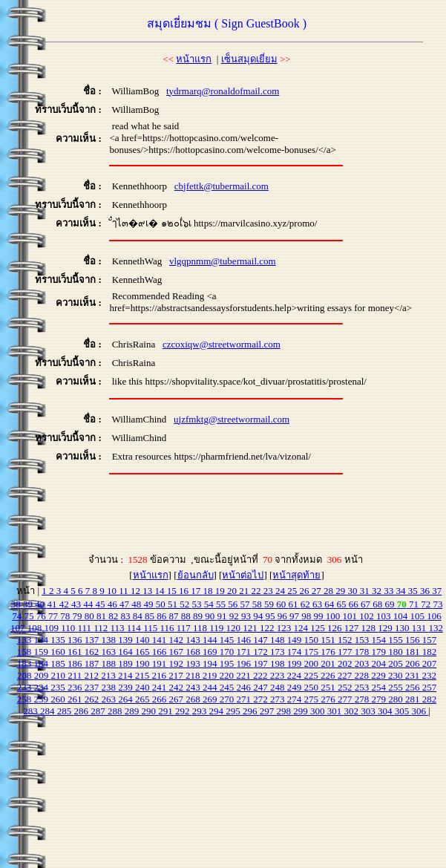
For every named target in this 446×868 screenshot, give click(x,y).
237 (93, 687)
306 (420, 711)
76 (42, 616)
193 (194, 663)
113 (119, 628)
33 (390, 591)
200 (313, 663)
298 (285, 711)
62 (306, 604)
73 (437, 604)
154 (380, 640)
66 (355, 604)
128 (370, 628)
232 (430, 675)
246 (245, 687)
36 (426, 591)
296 (251, 711)
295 (234, 711)
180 (397, 652)
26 (306, 591)
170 (228, 652)
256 (414, 687)
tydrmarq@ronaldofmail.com (223, 91)
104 (402, 616)
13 (148, 591)
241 (161, 687)
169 (211, 652)
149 (296, 640)
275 (313, 699)
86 (163, 616)
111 (85, 628)
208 (26, 675)
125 (319, 628)
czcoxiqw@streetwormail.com (222, 344)
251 (329, 687)
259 (43, 699)
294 (217, 711)
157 (430, 640)
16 (185, 591)
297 (268, 711)
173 (279, 652)
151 (329, 640)
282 (430, 699)
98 (307, 616)
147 (262, 640)
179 (380, 652)
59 (270, 604)
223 (279, 675)
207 (430, 663)
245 (228, 687)
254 (380, 687)
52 (186, 604)
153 (363, 640)
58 (258, 604)
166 (161, 652)
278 (363, 699)
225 (312, 675)
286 (82, 711)
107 (19, 628)
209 (43, 675)
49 (149, 604)
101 (351, 616)
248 (279, 687)
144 (211, 640)
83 (127, 616)
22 (258, 591)
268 (194, 699)
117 (185, 628)
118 (201, 628)
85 (151, 616)
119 (217, 628)
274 (296, 699)
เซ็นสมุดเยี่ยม (249, 59)
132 (436, 628)
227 (346, 675)
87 (175, 616)
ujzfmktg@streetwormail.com (232, 419)
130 (403, 628)
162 (93, 652)
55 (222, 604)
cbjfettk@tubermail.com (222, 186)
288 (116, 711)
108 (36, 628)
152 (346, 640)
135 (59, 640)
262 (93, 699)
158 (26, 652)
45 (101, 604)
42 (65, 604)
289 (133, 711)
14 (161, 591)
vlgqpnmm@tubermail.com (223, 261)
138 (110, 640)
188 (110, 663)
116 (168, 628)
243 (194, 687)
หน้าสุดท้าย (296, 575)
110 (69, 628)
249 (296, 687)
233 (26, 687)
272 (262, 699)
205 (397, 663)
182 (430, 652)
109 (52, 628)
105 (419, 616)
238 (110, 687)
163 (110, 652)
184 (43, 663)
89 (199, 616)
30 (354, 591)
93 (247, 616)
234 (43, 687)
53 (197, 604)
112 (102, 628)
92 (235, 616)
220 (228, 675)
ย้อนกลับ (196, 575)
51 (174, 604)
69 (390, 604)
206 (414, 663)
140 (144, 640)
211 (76, 675)
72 (427, 604)
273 (279, 699)
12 (137, 591)
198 (279, 663)
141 (161, 640)
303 (369, 711)
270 (228, 699)
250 (313, 687)
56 (234, 604)
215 (144, 675)
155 (397, 640)
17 (197, 591)
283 (32, 711)
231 (414, 675)
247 (262, 687)
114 (135, 628)
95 (272, 616)
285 (66, 711)
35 (414, 591)
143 (194, 640)
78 (66, 616)
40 (41, 604)
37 (437, 591)
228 (363, 675)
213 (109, 675)
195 (228, 663)
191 (161, 663)
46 (114, 604)
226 (329, 675)
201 (329, 663)
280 (397, 699)
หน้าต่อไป (243, 575)
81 (102, 616)
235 (59, 687)
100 (334, 616)
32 (378, 591)
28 (329, 591)
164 (127, 652)
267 (178, 699)
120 (235, 628)
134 (43, 640)
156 (414, 640)
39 (29, 604)
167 (178, 652)
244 (211, 687)
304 (386, 711)
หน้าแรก (194, 59)
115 (151, 628)
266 (161, 699)
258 (26, 699)
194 (211, 663)
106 (434, 616)
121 (251, 628)
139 (127, 640)
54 (210, 604)
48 (137, 604)
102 (368, 616)
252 (346, 687)
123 (285, 628)
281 (414, 699)
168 (194, 652)
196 (245, 663)
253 (363, 687)
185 (59, 663)
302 (352, 711)
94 (259, 616)
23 (269, 591)
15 (173, 591)
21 (245, 591)
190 (144, 663)
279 (380, 699)
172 (262, 652)
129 (386, 628)
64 (330, 604)
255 (397, 687)
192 (178, 663)
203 (363, 663)
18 (209, 591)
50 (162, 604)
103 (385, 616)
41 (53, 604)
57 (246, 604)
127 (353, 628)
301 (336, 711)
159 (43, 652)
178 (363, 652)
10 (113, 591)
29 (341, 591)
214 (127, 675)
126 (336, 628)
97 (295, 616)
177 (346, 652)
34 (402, 591)
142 (178, 640)
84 (139, 616)
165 (144, 652)
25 (293, 591)
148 (279, 640)
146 (245, 640)
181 (414, 652)
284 (49, 711)
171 (245, 652)
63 (318, 604)
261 (76, 699)
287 (99, 711)
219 (211, 675)
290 (150, 711)
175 (313, 652)
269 (211, 699)
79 (79, 616)
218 (194, 675)
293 (201, 711)
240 (144, 687)
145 (228, 640)
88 (187, 616)
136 (76, 640)
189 (127, 663)
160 (59, 652)
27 (318, 591)
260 (59, 699)
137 (93, 640)
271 (245, 699)
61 (294, 604)
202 (346, 663)
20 (233, 591)
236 (76, 687)
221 (245, 675)
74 (18, 616)
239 (127, 687)
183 (26, 663)
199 (296, 663)
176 (329, 652)
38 (17, 604)
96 (283, 616)
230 (397, 675)
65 (342, 604)
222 (262, 675)
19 (221, 591)
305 (403, 711)
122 (268, 628)
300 (319, 711)
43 (77, 604)
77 (54, 616)
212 (93, 675)
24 (281, 591)
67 (367, 604)
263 (110, 699)
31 (366, 591)
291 (167, 711)
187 (93, 663)
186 (76, 663)
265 (144, 699)
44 (89, 604)
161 (76, 652)
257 (430, 687)
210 (59, 675)
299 (302, 711)
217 (177, 675)
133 (26, 640)
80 (91, 616)
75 (30, 616)
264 (127, 699)
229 (380, 675)
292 (184, 711)
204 (380, 663)
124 (302, 628)
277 (346, 699)
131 (420, 628)
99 (320, 616)
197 (262, 663)
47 (125, 604)
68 (378, 604)
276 (329, 699)
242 (178, 687)
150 (313, 640)
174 (296, 652)
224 (296, 675)
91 (223, 616)
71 (415, 604)
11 (125, 591)
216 (161, 675)
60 (282, 604)
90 (211, 616)
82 (114, 616)
